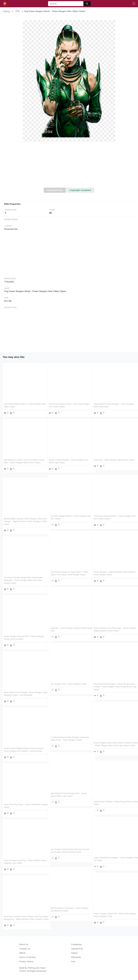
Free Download (55, 190)
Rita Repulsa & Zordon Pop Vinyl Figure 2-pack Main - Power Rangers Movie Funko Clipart (22, 463)
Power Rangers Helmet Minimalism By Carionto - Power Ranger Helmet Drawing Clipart (66, 852)
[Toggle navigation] (134, 4)
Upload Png (77, 949)
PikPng (7, 11)
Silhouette (76, 957)
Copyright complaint (80, 190)
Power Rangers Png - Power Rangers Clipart (68, 684)
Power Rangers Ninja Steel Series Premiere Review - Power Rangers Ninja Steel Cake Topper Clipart (112, 746)
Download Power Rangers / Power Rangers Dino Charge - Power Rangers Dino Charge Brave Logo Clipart (112, 687)
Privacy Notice (26, 961)
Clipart (74, 953)
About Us (24, 944)
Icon (73, 961)
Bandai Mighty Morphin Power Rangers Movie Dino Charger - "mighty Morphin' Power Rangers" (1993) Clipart (23, 521)
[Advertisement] (69, 166)
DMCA (22, 953)
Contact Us (25, 949)
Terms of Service (27, 957)
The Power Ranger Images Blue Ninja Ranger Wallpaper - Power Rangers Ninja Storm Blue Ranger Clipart (23, 580)
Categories (76, 944)
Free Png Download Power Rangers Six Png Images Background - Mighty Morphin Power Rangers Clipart (23, 919)
